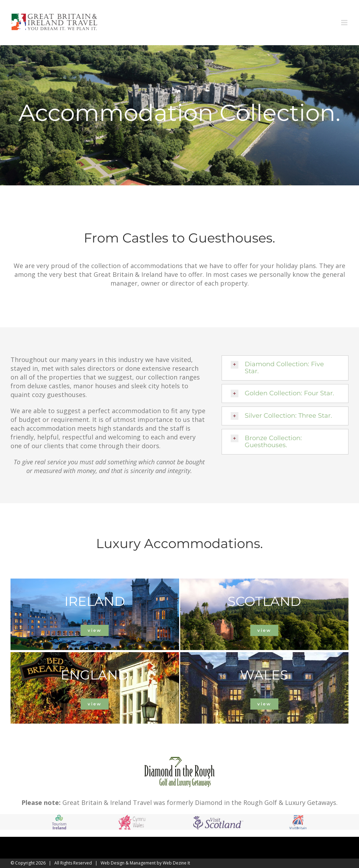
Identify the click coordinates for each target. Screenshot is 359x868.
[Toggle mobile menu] (345, 23)
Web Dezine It (176, 863)
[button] (285, 368)
